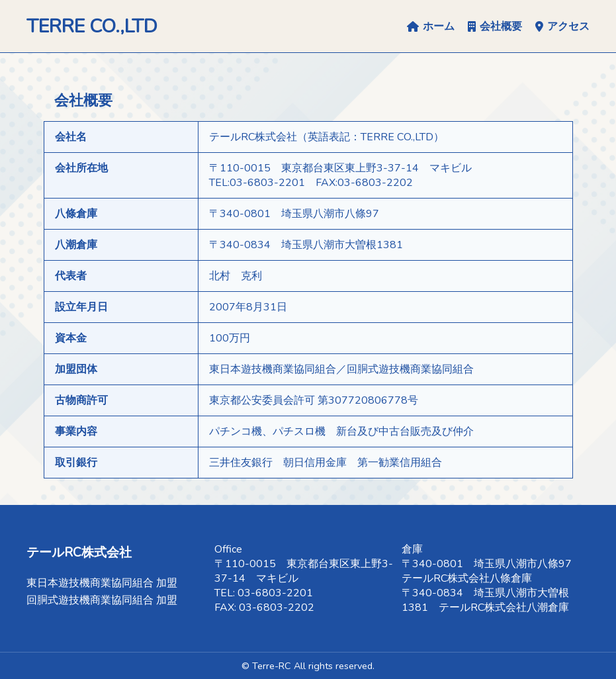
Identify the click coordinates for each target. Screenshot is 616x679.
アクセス (562, 26)
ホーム (431, 26)
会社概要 (495, 26)
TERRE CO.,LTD (92, 26)
